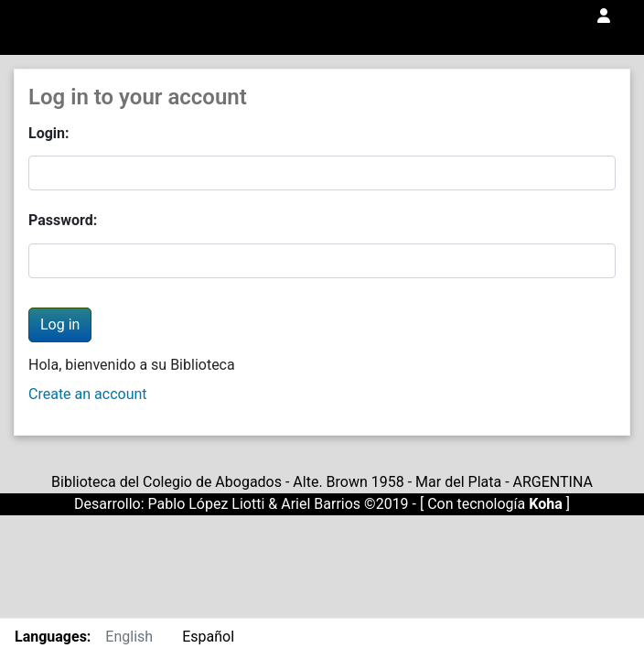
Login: (49, 133)
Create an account (88, 394)
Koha (546, 504)
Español (208, 637)
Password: (63, 220)
